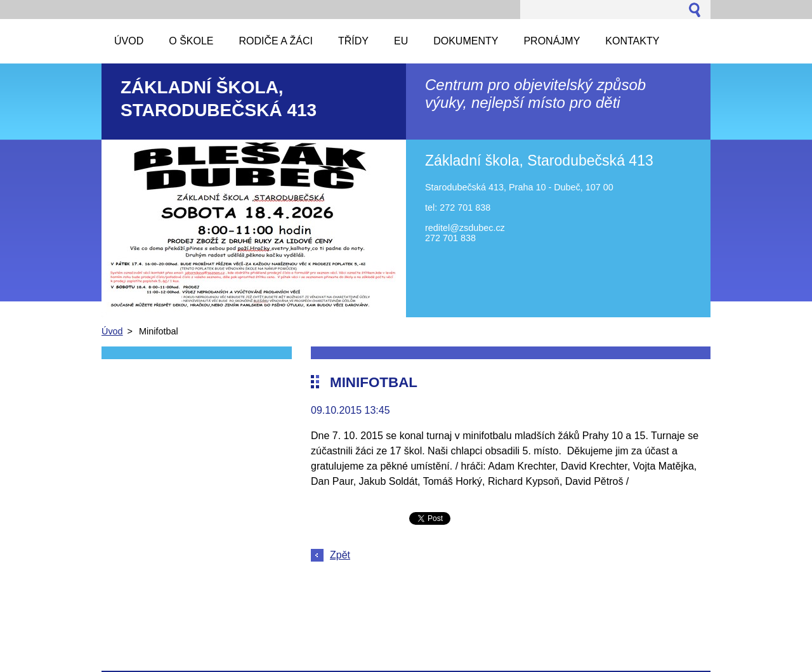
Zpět (340, 555)
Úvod (112, 331)
